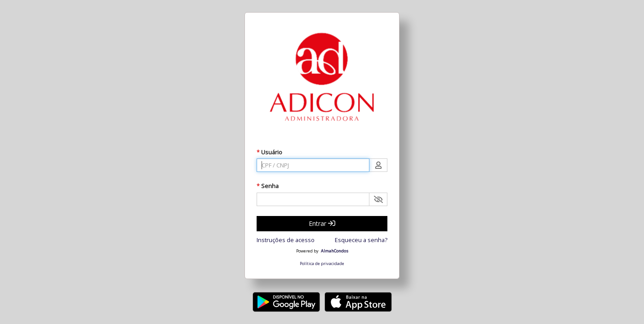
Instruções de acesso (286, 240)
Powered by (307, 251)
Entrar (322, 223)
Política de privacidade (322, 263)
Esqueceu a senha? (361, 240)
